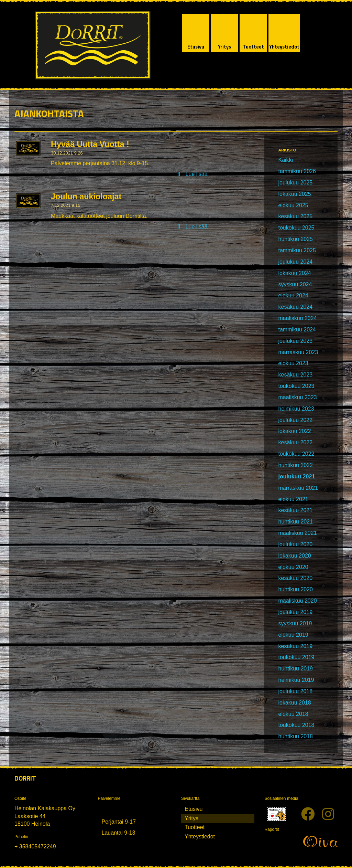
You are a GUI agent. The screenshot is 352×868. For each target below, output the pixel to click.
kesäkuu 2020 (295, 578)
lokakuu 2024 (294, 273)
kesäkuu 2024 (295, 307)
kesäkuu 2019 (295, 646)
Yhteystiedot (200, 837)
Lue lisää (197, 174)
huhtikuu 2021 (295, 522)
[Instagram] (328, 814)
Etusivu (194, 809)
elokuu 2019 (293, 635)
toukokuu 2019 (296, 657)
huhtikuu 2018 (295, 736)
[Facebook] (308, 814)
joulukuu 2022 (295, 420)
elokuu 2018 (293, 714)
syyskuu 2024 (295, 284)
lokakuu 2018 (294, 703)
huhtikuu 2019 (295, 669)
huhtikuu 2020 (295, 589)
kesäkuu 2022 (295, 442)
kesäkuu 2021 (295, 510)
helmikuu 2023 (296, 409)
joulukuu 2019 (295, 612)
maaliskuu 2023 (297, 397)
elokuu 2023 (293, 363)
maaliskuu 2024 (297, 318)
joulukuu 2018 (295, 691)
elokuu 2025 (293, 205)
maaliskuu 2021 (297, 533)
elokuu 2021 (293, 499)
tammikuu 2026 (297, 171)
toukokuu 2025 (296, 228)
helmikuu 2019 (296, 680)
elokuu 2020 (293, 567)
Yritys (191, 818)
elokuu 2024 (293, 295)
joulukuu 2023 (295, 341)
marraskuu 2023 (298, 352)
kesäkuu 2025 (295, 216)
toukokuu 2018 (296, 725)
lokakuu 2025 (294, 194)
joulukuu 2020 (295, 544)
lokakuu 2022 (294, 431)
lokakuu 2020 (294, 556)
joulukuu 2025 (295, 183)
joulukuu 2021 (296, 477)
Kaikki (285, 160)
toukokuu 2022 (296, 454)
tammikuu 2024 (297, 330)
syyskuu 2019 (295, 623)
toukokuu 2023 (296, 386)
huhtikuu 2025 (295, 239)
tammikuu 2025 (297, 250)
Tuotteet (195, 827)
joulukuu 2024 (295, 262)
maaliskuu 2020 (297, 601)
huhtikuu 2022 (295, 465)
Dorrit (25, 778)
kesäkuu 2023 (295, 375)
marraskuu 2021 (298, 488)
